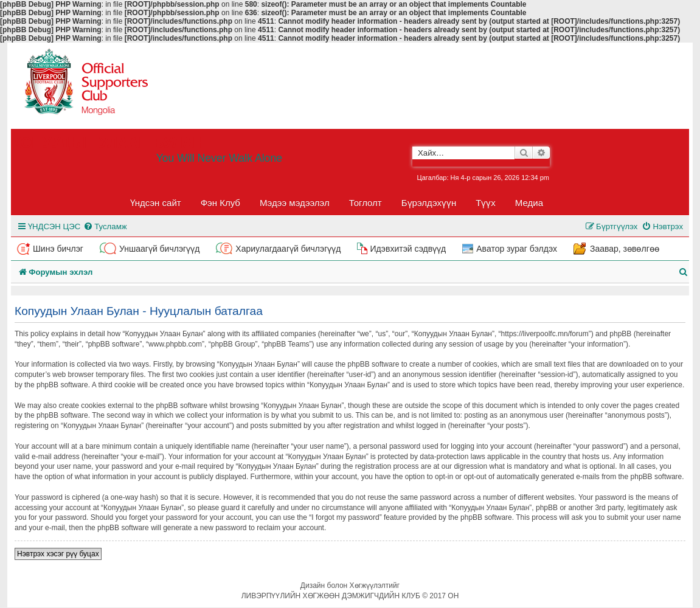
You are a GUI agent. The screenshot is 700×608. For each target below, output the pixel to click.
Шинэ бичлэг (58, 249)
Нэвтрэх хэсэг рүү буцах (58, 554)
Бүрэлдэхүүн (429, 203)
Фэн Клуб (220, 203)
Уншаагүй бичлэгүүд (159, 249)
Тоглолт (366, 203)
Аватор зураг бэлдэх (517, 249)
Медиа (529, 203)
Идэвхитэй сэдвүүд (408, 249)
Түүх (486, 203)
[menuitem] (105, 226)
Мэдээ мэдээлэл (295, 203)
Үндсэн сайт (156, 203)
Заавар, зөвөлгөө (625, 249)
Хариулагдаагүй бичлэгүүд (288, 249)
